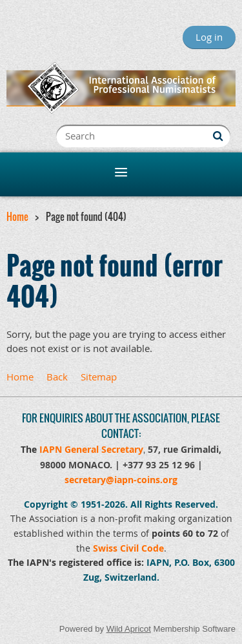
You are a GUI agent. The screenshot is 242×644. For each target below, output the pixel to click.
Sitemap (99, 377)
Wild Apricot (129, 629)
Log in (209, 37)
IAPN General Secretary (91, 449)
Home (17, 216)
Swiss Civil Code (128, 548)
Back (57, 377)
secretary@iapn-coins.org (121, 480)
